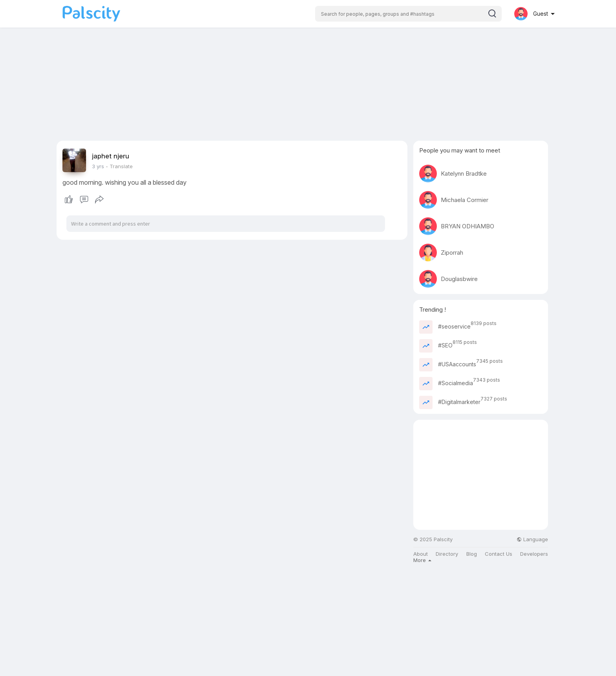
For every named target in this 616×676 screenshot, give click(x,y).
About (421, 554)
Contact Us (499, 554)
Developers (534, 554)
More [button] (422, 560)
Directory (447, 554)
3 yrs (98, 166)
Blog (472, 554)
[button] (408, 14)
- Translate (119, 166)
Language (532, 539)
